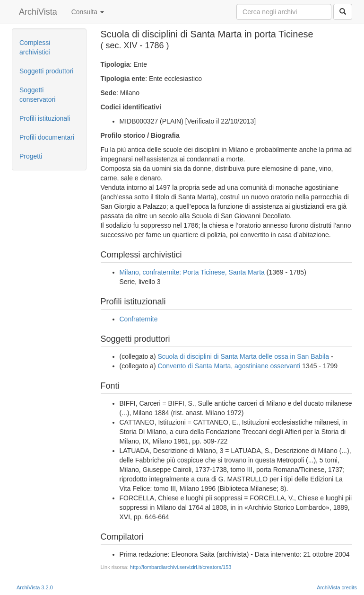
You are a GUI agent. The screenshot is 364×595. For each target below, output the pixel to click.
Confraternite (139, 319)
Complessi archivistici (35, 47)
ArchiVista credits (337, 587)
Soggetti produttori (46, 71)
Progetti (31, 156)
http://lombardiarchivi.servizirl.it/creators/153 (181, 567)
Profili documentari (47, 137)
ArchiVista (38, 12)
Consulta (88, 12)
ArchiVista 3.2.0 (35, 587)
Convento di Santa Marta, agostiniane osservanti (229, 366)
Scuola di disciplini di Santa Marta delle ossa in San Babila (243, 356)
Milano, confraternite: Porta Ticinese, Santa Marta (192, 272)
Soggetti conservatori (37, 95)
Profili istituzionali (45, 118)
